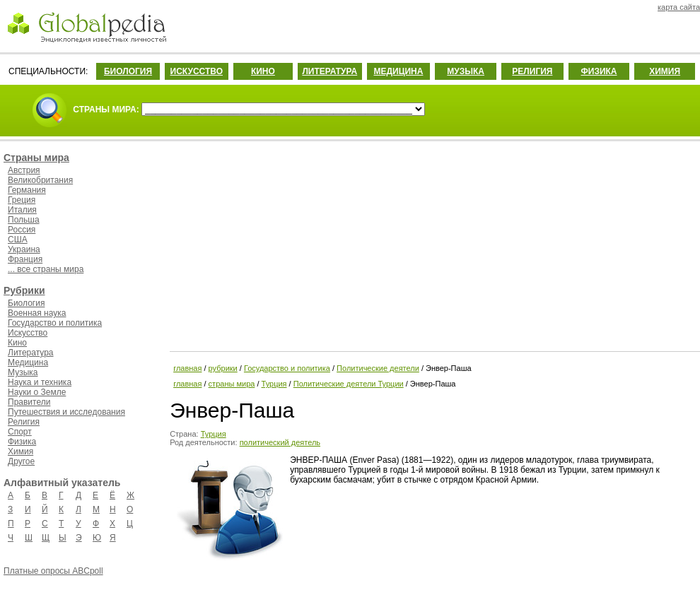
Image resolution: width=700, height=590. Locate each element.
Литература (31, 353)
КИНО (263, 71)
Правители (29, 402)
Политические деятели (378, 368)
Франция (25, 259)
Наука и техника (40, 382)
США (18, 240)
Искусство (28, 333)
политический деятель (280, 442)
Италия (22, 210)
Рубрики (24, 290)
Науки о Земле (37, 392)
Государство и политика (55, 323)
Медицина (28, 362)
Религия (24, 422)
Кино (17, 343)
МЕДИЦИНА (398, 71)
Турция (274, 384)
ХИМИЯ (665, 71)
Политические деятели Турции (349, 384)
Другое (21, 461)
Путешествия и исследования (66, 412)
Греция (22, 200)
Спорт (20, 432)
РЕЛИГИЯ (532, 71)
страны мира (232, 384)
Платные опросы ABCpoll (53, 571)
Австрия (24, 170)
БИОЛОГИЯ (128, 71)
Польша (24, 220)
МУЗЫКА (466, 71)
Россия (22, 230)
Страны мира (36, 158)
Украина (24, 249)
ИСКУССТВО (197, 71)
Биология (26, 303)
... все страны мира (46, 269)
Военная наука (37, 313)
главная (187, 368)
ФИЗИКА (599, 71)
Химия (21, 452)
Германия (27, 190)
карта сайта (679, 7)
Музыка (23, 372)
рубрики (223, 368)
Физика (22, 442)
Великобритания (40, 180)
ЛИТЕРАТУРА (329, 71)
